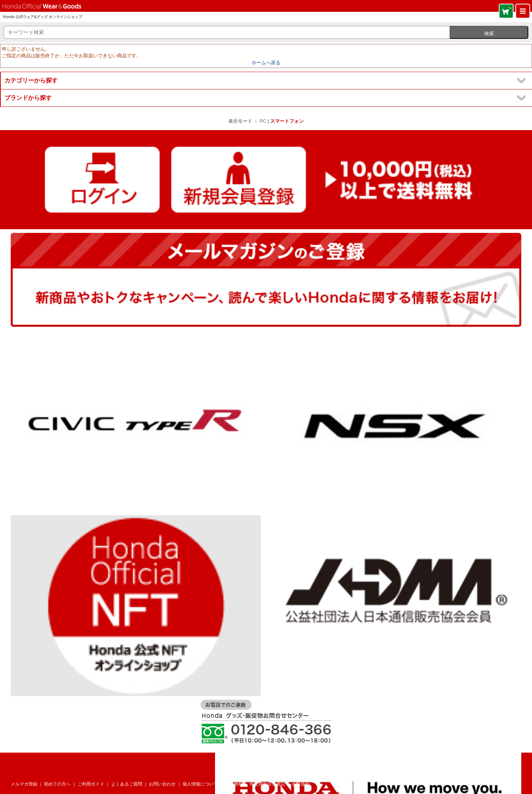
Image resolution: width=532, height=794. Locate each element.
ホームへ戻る (266, 63)
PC (263, 121)
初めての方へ (57, 784)
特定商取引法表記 (267, 784)
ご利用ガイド (91, 784)
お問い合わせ (162, 784)
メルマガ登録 (24, 784)
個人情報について (200, 784)
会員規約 (301, 784)
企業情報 (234, 784)
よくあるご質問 (127, 784)
